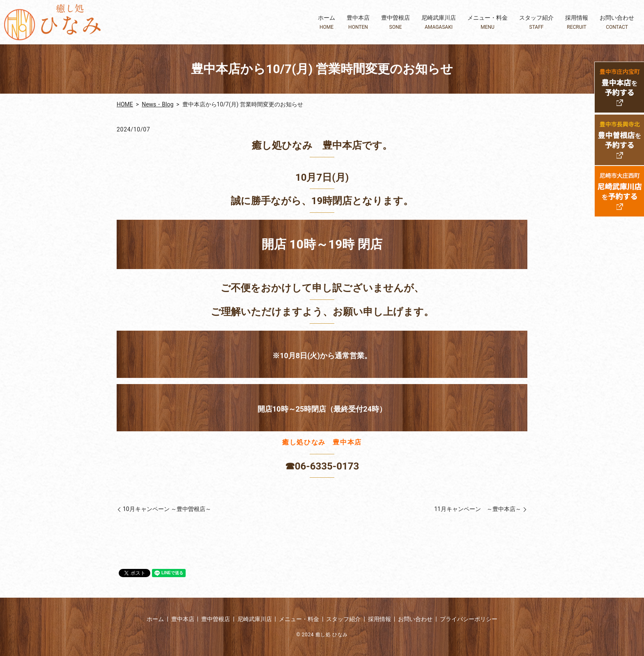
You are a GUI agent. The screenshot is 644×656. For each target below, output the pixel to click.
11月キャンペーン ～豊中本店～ (478, 509)
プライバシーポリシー (469, 619)
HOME (125, 104)
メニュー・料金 (488, 22)
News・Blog (158, 104)
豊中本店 (358, 22)
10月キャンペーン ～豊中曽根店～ (167, 509)
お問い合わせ (617, 22)
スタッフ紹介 (536, 22)
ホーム (327, 22)
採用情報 (577, 22)
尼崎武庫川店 (439, 22)
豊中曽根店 (396, 22)
